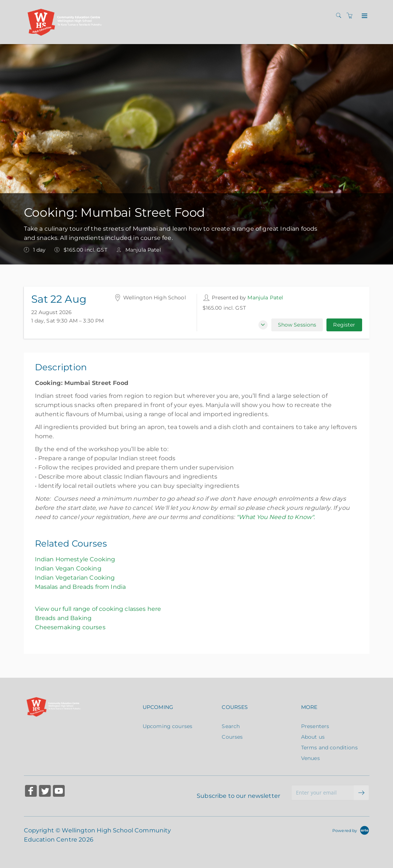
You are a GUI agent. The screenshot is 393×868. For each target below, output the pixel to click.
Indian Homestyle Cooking (75, 559)
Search (231, 726)
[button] (263, 325)
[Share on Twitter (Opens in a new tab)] (45, 792)
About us (313, 737)
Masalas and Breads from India (81, 587)
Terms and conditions (329, 748)
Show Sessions (297, 325)
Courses (232, 737)
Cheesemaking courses (70, 627)
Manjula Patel (265, 298)
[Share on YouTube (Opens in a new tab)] (59, 792)
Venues (310, 758)
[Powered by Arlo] (351, 830)
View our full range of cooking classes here (98, 609)
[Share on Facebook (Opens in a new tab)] (31, 792)
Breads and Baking (63, 618)
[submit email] (361, 793)
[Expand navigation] (364, 16)
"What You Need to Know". (276, 517)
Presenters (315, 726)
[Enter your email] (323, 793)
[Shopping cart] (351, 16)
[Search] (340, 16)
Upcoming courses (167, 726)
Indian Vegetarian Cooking (75, 578)
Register (344, 325)
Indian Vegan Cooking (68, 568)
